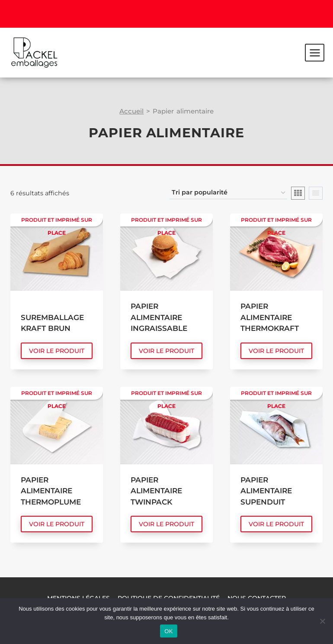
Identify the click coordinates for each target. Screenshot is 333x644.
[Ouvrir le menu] (315, 52)
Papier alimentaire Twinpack (156, 491)
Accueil (131, 111)
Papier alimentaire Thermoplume (51, 491)
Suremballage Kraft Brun (52, 323)
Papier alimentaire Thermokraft (270, 317)
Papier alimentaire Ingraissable (159, 317)
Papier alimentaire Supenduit (266, 491)
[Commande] (228, 193)
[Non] (322, 621)
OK (168, 631)
